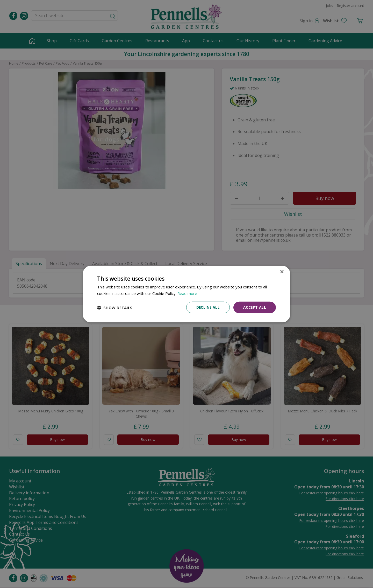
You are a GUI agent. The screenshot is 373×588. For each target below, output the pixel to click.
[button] (115, 307)
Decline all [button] (207, 307)
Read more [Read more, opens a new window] (187, 293)
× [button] (282, 272)
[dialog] (187, 294)
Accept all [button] (254, 307)
